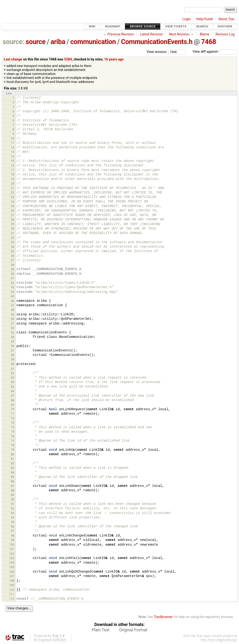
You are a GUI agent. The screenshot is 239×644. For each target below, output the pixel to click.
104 (12, 563)
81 (13, 459)
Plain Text (101, 630)
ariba (58, 42)
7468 (209, 42)
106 (12, 572)
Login (187, 19)
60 (13, 364)
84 (13, 472)
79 (13, 450)
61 (13, 369)
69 (13, 405)
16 (13, 166)
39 (13, 269)
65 (13, 387)
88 (13, 490)
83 (13, 468)
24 (13, 202)
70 (13, 409)
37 (13, 260)
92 (13, 508)
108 (12, 581)
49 (13, 315)
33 (13, 242)
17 (13, 170)
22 (13, 192)
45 (13, 296)
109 (12, 585)
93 (13, 513)
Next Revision (179, 34)
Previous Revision (121, 34)
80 (13, 454)
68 (13, 400)
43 (13, 287)
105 (12, 567)
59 (13, 359)
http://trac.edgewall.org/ (219, 640)
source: (13, 42)
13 (13, 152)
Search (202, 26)
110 (12, 590)
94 (13, 517)
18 (13, 174)
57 (13, 351)
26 (13, 210)
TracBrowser (163, 617)
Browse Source (143, 26)
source (35, 42)
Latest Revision (152, 34)
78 (13, 445)
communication (93, 42)
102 (12, 554)
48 (13, 310)
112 (12, 599)
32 (13, 238)
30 (13, 229)
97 (13, 531)
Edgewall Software (52, 640)
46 (13, 301)
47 (13, 305)
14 (13, 156)
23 (13, 197)
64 (13, 382)
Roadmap (113, 26)
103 (12, 558)
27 (13, 215)
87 (13, 486)
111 (12, 594)
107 (12, 576)
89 (13, 495)
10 (13, 138)
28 (13, 220)
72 (13, 418)
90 (13, 499)
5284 (68, 59)
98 (13, 536)
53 (13, 333)
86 (13, 481)
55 (13, 341)
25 (13, 206)
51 (13, 323)
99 (13, 540)
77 (13, 441)
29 (13, 224)
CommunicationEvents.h (157, 42)
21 (13, 188)
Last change (13, 59)
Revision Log (225, 34)
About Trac (227, 19)
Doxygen (225, 26)
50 (13, 319)
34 (13, 247)
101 (12, 549)
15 (13, 161)
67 (13, 396)
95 (13, 522)
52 (13, 328)
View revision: (157, 52)
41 (13, 278)
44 (13, 292)
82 (13, 463)
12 (13, 147)
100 (12, 545)
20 (13, 184)
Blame (205, 34)
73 (13, 423)
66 (13, 391)
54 (13, 337)
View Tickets (176, 26)
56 (13, 346)
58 (13, 355)
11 (13, 143)
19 (13, 179)
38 (13, 265)
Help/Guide (205, 19)
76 (13, 436)
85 (13, 477)
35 (13, 251)
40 (13, 274)
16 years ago (114, 59)
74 (13, 427)
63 (13, 378)
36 (13, 256)
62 (13, 373)
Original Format (133, 630)
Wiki (92, 26)
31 (13, 233)
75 (13, 432)
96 (13, 527)
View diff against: (215, 52)
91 (13, 504)
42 (13, 283)
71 (13, 414)
